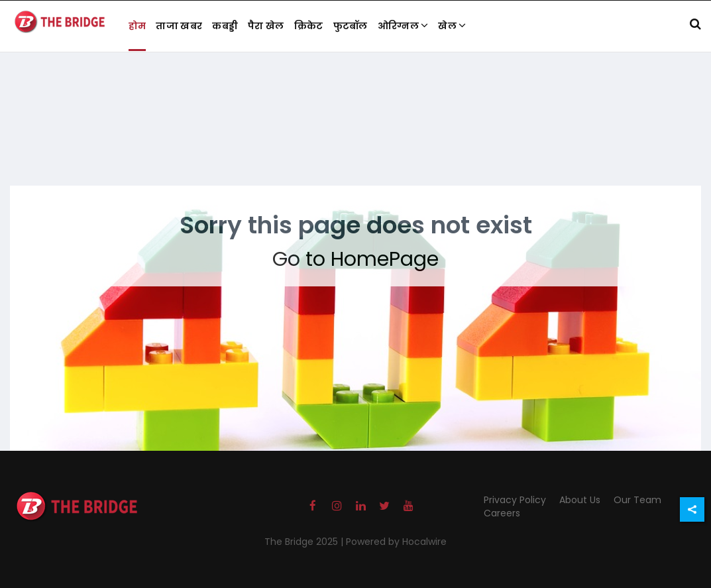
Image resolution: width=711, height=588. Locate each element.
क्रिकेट (309, 26)
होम (137, 26)
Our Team (637, 500)
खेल (452, 26)
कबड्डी (225, 26)
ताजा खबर (179, 26)
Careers (502, 513)
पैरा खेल (266, 26)
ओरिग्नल (403, 26)
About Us (580, 500)
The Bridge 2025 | (305, 542)
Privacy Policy (515, 500)
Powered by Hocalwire (396, 542)
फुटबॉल (351, 26)
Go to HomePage (355, 259)
